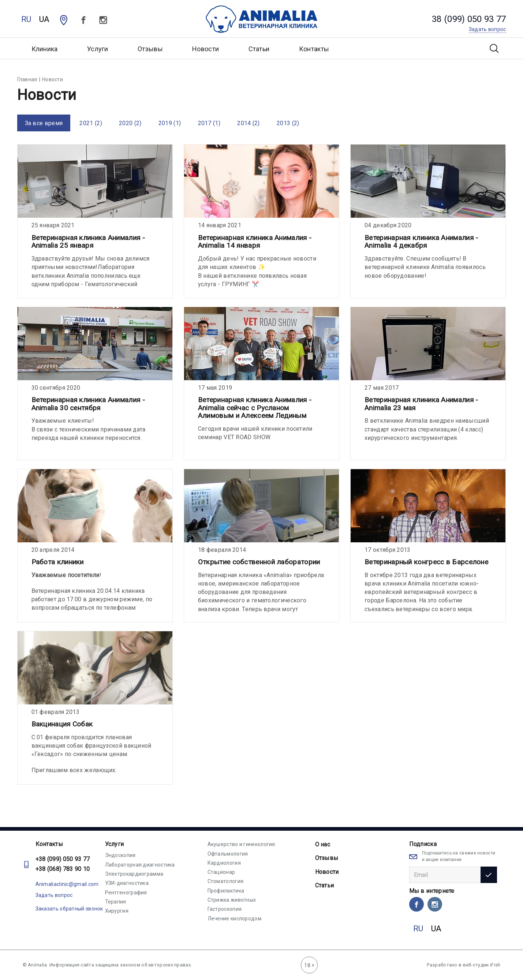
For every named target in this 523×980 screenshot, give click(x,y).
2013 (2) (288, 123)
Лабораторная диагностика (140, 865)
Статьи (259, 49)
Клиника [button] (45, 49)
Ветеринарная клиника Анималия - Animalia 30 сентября (88, 404)
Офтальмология (228, 854)
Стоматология (226, 881)
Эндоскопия (120, 855)
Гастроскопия (225, 909)
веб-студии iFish (482, 965)
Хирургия (117, 911)
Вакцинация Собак (62, 724)
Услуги (115, 844)
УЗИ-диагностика (127, 883)
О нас (323, 844)
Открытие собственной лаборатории (259, 562)
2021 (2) (91, 123)
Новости (206, 49)
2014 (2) (248, 123)
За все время (44, 123)
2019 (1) (170, 123)
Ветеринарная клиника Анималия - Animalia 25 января (88, 242)
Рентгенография (126, 893)
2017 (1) (209, 123)
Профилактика (226, 891)
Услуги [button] (98, 49)
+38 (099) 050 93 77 (63, 859)
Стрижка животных (232, 900)
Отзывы (150, 49)
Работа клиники (58, 562)
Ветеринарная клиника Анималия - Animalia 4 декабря (421, 242)
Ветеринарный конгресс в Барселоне (426, 562)
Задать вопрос (54, 895)
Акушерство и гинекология (241, 844)
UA (44, 19)
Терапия (116, 902)
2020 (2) (130, 123)
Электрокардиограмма (134, 874)
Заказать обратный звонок (69, 909)
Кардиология (224, 863)
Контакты (314, 49)
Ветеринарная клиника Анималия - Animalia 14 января (255, 242)
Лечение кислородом (234, 919)
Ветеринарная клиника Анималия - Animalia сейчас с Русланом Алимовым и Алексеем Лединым (255, 408)
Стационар (221, 872)
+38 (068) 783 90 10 (63, 869)
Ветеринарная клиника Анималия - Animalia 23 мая (421, 404)
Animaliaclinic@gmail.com (67, 884)
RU (26, 19)
